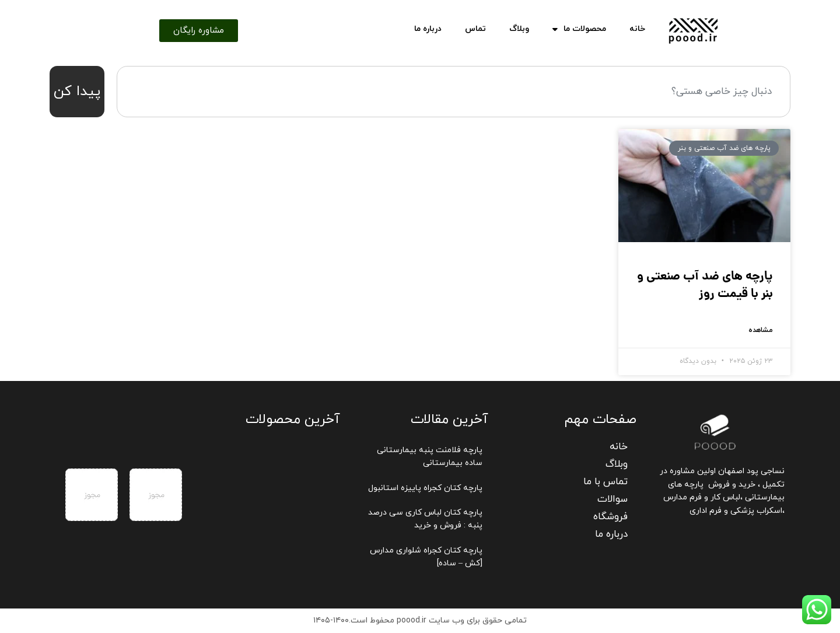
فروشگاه (610, 517)
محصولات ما (579, 29)
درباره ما (428, 29)
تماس (475, 29)
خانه (637, 29)
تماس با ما (605, 482)
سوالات (612, 499)
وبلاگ (519, 29)
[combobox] (454, 92)
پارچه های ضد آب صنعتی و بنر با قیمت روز (705, 285)
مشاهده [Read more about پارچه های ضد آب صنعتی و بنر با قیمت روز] (761, 330)
